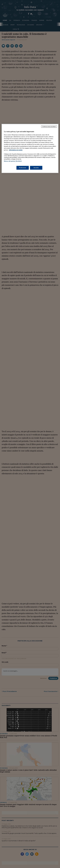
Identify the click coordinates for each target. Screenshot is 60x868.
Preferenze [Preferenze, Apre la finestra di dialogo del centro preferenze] (23, 168)
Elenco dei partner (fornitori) (13, 161)
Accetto (36, 168)
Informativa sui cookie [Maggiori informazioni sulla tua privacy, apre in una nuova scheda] (16, 150)
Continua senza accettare (49, 127)
